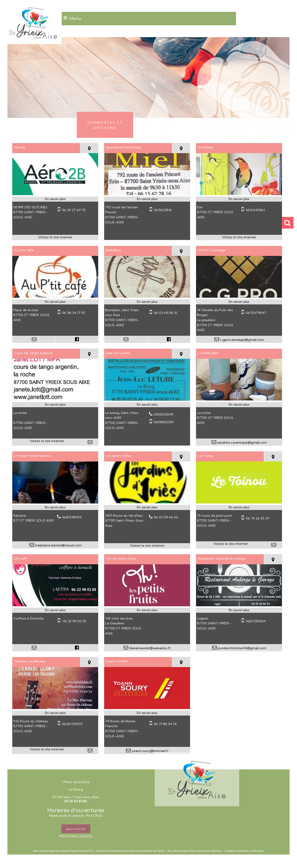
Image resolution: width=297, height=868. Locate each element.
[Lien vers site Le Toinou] (239, 502)
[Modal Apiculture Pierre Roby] (147, 194)
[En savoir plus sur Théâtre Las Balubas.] (55, 713)
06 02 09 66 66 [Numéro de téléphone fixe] (166, 517)
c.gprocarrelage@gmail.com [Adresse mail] (242, 340)
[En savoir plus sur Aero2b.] (55, 199)
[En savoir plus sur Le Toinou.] (239, 507)
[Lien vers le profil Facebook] (77, 339)
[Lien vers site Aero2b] (55, 194)
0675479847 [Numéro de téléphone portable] (256, 313)
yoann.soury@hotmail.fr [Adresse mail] (150, 751)
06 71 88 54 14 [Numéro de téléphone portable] (165, 724)
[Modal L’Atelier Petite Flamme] (55, 502)
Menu (75, 18)
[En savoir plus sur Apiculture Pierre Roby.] (147, 199)
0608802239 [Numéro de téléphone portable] (164, 422)
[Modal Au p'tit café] (55, 297)
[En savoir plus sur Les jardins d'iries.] (147, 507)
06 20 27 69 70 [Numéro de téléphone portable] (74, 210)
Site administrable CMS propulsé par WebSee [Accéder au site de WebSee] (194, 851)
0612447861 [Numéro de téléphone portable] (255, 210)
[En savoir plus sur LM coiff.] (55, 610)
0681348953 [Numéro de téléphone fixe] (72, 517)
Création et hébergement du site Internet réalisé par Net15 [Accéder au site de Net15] (130, 851)
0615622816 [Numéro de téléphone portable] (163, 210)
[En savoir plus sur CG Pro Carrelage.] (239, 302)
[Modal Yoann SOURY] (147, 708)
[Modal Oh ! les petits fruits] (147, 605)
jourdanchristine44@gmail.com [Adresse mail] (241, 648)
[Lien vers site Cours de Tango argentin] (55, 399)
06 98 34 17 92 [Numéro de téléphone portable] (74, 313)
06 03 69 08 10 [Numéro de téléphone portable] (166, 313)
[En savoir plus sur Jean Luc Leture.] (147, 405)
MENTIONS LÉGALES (76, 836)
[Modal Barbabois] (147, 297)
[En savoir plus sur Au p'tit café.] (55, 302)
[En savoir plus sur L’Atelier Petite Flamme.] (55, 507)
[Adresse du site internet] (55, 237)
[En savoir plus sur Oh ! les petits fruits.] (147, 610)
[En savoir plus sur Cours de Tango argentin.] (55, 405)
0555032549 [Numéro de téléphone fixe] (164, 414)
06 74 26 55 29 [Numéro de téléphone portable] (257, 518)
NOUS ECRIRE (76, 829)
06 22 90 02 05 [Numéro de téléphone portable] (74, 621)
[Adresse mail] (34, 339)
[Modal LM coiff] (55, 605)
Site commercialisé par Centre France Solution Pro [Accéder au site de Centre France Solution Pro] (63, 851)
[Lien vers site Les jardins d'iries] (147, 502)
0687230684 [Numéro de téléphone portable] (256, 621)
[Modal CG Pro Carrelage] (239, 297)
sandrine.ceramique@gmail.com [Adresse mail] (242, 442)
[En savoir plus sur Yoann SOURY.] (147, 713)
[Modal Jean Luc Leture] (147, 400)
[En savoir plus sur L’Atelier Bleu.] (239, 405)
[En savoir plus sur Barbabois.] (147, 302)
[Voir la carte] (89, 148)
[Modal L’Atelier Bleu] (239, 399)
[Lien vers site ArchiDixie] (239, 194)
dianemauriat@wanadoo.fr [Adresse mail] (150, 648)
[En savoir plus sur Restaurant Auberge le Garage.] (239, 610)
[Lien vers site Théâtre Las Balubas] (55, 708)
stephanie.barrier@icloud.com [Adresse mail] (58, 545)
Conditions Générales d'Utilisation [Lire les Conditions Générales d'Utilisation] (244, 851)
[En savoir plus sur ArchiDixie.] (239, 199)
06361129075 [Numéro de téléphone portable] (72, 724)
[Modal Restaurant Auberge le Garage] (239, 605)
